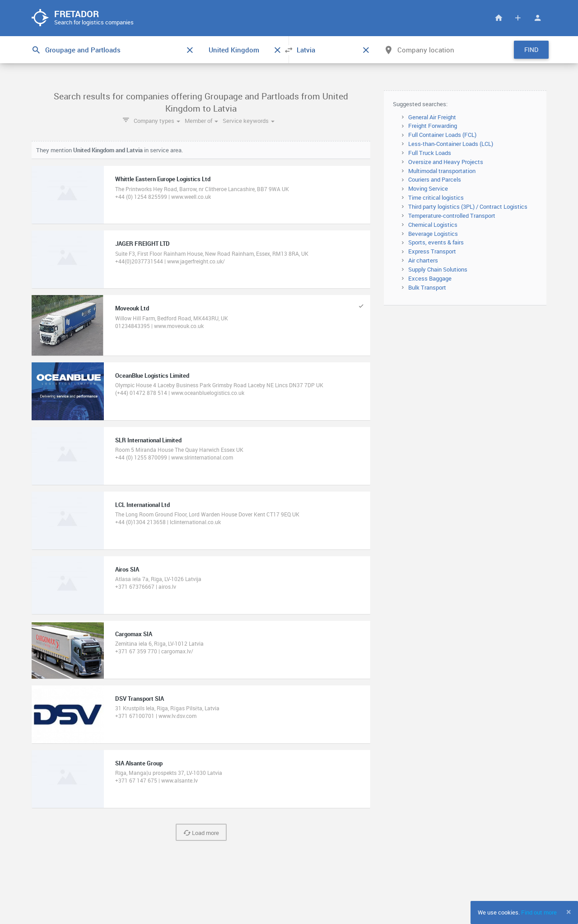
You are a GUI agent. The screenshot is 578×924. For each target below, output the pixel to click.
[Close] (569, 912)
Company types (157, 121)
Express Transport (432, 251)
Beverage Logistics (433, 234)
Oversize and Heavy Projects (446, 162)
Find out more (539, 912)
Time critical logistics (436, 197)
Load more (201, 833)
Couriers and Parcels (435, 179)
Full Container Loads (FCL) (442, 135)
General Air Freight (432, 117)
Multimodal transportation (442, 171)
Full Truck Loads (430, 153)
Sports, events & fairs (436, 242)
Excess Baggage (430, 278)
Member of (201, 121)
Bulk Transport (427, 287)
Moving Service (428, 188)
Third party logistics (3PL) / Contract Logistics (468, 206)
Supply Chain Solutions (438, 269)
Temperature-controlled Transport (452, 216)
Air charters (423, 260)
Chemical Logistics (433, 225)
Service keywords (249, 121)
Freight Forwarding (433, 126)
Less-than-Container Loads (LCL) (451, 144)
